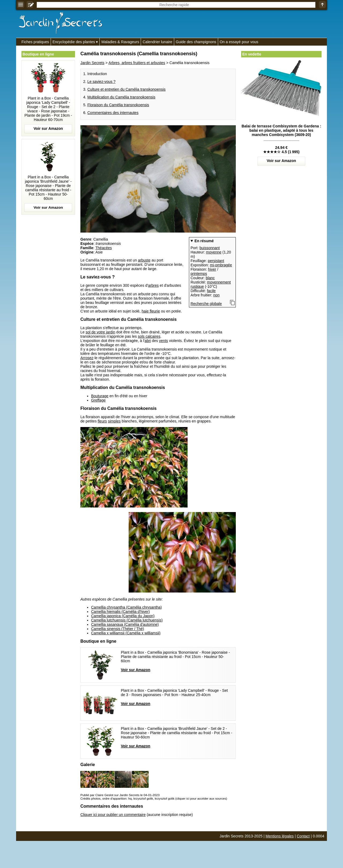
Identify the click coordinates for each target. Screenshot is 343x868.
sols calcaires (149, 336)
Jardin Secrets (92, 63)
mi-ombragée (221, 265)
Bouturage (100, 396)
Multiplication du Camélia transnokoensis (121, 97)
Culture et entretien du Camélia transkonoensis (126, 89)
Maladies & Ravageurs (120, 42)
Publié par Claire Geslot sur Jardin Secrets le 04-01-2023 (120, 795)
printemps (199, 274)
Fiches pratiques (35, 42)
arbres (154, 285)
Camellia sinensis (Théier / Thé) (118, 629)
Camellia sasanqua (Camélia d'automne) (125, 624)
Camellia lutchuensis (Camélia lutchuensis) (127, 620)
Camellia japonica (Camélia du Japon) (123, 616)
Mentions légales (280, 836)
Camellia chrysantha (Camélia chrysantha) (126, 607)
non (216, 295)
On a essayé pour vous (239, 42)
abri (148, 341)
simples (114, 421)
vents (163, 341)
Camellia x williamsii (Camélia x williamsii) (126, 633)
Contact (303, 836)
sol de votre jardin (100, 332)
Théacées (104, 248)
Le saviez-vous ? (101, 82)
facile (211, 291)
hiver (212, 269)
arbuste (144, 260)
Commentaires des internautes (113, 113)
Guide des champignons (196, 42)
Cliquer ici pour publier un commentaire (113, 815)
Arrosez (87, 358)
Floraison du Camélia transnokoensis (118, 105)
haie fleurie (151, 311)
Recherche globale (206, 304)
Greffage (98, 400)
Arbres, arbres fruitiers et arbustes (137, 63)
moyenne (214, 252)
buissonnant (210, 248)
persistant (216, 261)
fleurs (102, 421)
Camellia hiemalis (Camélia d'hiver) (120, 612)
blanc (210, 278)
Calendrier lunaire (157, 42)
